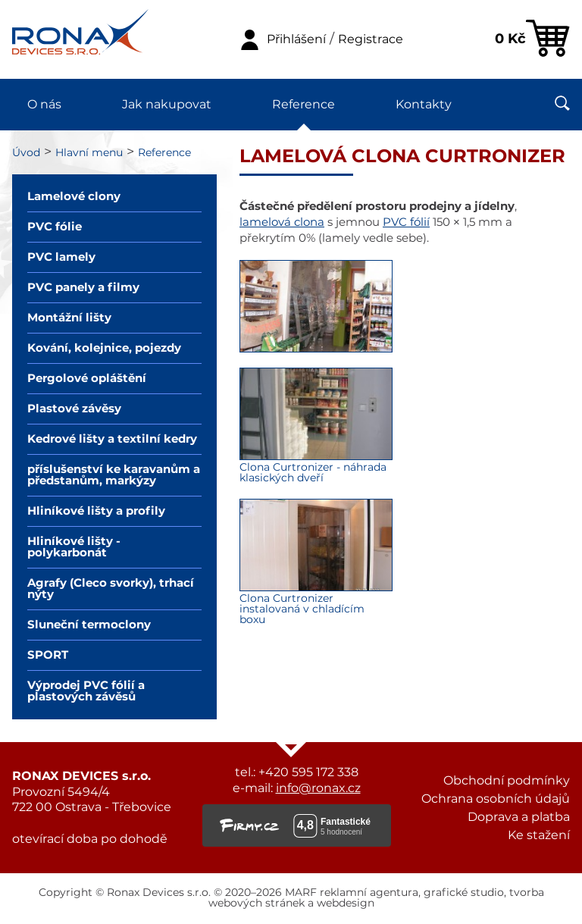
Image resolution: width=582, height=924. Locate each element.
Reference (304, 105)
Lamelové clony (74, 197)
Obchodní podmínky (507, 781)
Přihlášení (296, 39)
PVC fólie (55, 227)
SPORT (48, 655)
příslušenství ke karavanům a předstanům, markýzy (114, 475)
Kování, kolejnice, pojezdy (104, 348)
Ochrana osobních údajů (496, 799)
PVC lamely (61, 257)
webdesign (346, 904)
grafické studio (464, 893)
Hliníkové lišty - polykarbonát (74, 547)
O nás (44, 105)
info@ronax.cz (318, 788)
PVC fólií (406, 222)
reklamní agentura (369, 893)
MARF (301, 893)
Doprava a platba (519, 817)
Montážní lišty (69, 318)
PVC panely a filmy (83, 288)
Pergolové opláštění (87, 379)
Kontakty (424, 105)
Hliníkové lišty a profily (96, 511)
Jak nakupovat (167, 105)
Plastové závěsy (74, 409)
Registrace (371, 39)
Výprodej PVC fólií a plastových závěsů (86, 691)
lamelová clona (282, 222)
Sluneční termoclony (89, 625)
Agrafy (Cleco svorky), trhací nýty (111, 589)
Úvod (26, 153)
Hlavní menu (89, 153)
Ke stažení (539, 835)
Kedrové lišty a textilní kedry (112, 439)
